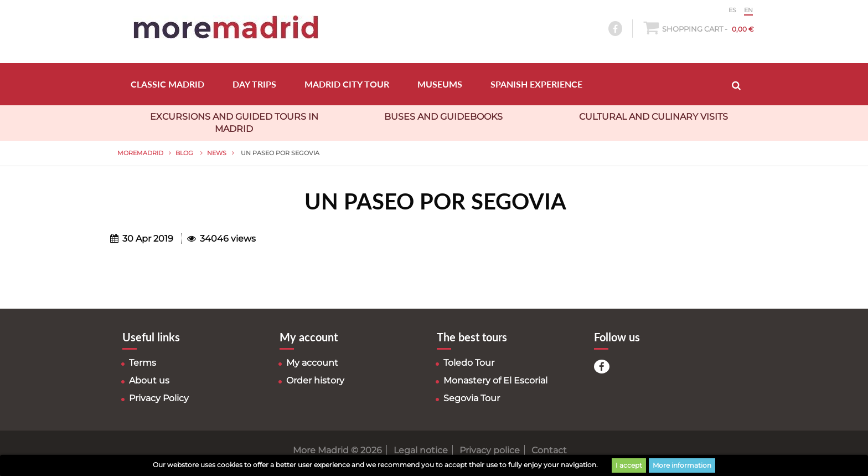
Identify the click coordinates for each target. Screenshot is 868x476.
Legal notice (421, 450)
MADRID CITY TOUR (347, 84)
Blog (185, 153)
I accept (629, 465)
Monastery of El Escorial (495, 380)
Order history (315, 380)
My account (312, 363)
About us (149, 380)
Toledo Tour (469, 363)
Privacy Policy (159, 398)
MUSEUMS (440, 84)
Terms (143, 363)
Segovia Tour (472, 398)
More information (682, 465)
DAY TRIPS (254, 84)
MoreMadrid (140, 153)
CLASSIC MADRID (167, 84)
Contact (549, 450)
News (217, 153)
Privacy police (490, 450)
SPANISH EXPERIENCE (536, 84)
